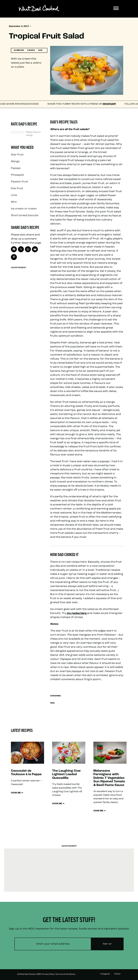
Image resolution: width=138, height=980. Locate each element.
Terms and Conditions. (66, 974)
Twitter (117, 974)
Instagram (105, 974)
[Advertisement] (27, 311)
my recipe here (77, 613)
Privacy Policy (48, 974)
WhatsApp (112, 104)
